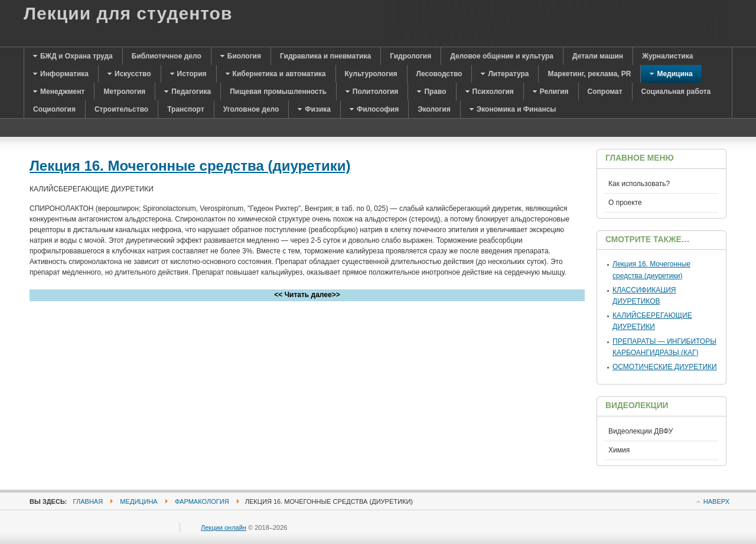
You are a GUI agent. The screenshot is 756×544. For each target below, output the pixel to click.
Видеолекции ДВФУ (641, 431)
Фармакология (202, 501)
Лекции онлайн (224, 527)
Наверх (716, 501)
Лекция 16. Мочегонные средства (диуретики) (190, 166)
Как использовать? (639, 184)
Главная (88, 501)
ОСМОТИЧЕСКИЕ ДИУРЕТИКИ (665, 367)
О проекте (625, 203)
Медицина (139, 501)
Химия (619, 450)
